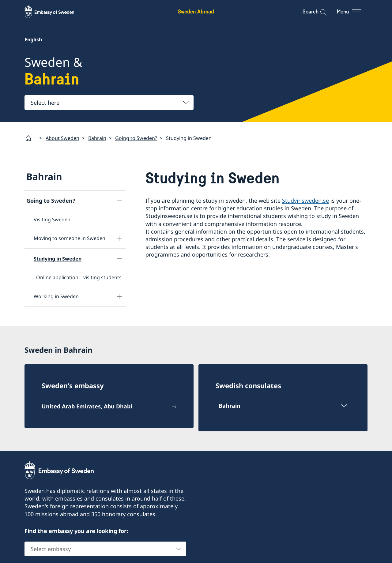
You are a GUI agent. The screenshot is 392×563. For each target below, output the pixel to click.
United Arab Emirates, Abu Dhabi (87, 407)
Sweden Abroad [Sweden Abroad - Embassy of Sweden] (196, 11)
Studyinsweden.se (305, 201)
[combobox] (109, 103)
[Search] (319, 12)
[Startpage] (31, 138)
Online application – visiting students (79, 277)
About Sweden (62, 138)
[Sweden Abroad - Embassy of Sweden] (55, 12)
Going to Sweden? (136, 138)
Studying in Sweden (58, 259)
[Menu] (354, 12)
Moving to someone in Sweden (70, 238)
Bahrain (97, 138)
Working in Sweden (56, 296)
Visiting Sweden (52, 220)
